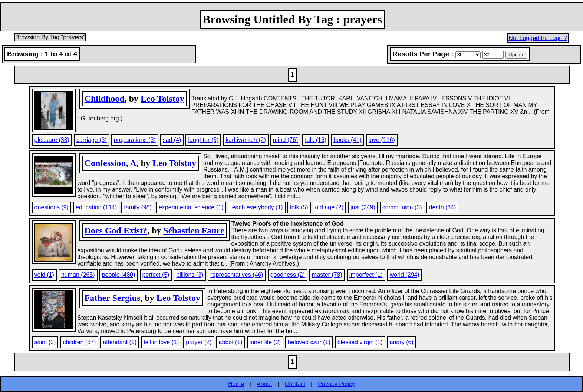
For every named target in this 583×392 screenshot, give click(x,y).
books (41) (348, 140)
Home (236, 384)
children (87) (79, 342)
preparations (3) (135, 140)
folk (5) (299, 207)
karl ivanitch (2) (246, 140)
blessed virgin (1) (360, 342)
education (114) (96, 207)
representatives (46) (237, 275)
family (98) (138, 207)
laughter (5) (203, 140)
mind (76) (286, 140)
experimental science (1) (191, 207)
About (264, 384)
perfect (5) (156, 275)
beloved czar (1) (309, 342)
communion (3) (402, 207)
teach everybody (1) (256, 207)
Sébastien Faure (194, 230)
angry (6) (402, 342)
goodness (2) (288, 275)
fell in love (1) (161, 342)
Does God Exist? (116, 230)
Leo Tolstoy (162, 99)
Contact (295, 384)
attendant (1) (120, 342)
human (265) (78, 275)
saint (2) (45, 342)
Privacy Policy (336, 384)
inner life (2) (265, 342)
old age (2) (330, 207)
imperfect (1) (366, 275)
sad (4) (172, 140)
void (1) (44, 275)
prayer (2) (199, 342)
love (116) (382, 140)
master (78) (327, 275)
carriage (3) (92, 140)
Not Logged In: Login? (538, 38)
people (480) (119, 275)
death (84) (442, 207)
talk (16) (316, 140)
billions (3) (190, 275)
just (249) (363, 207)
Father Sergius (113, 298)
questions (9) (52, 207)
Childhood (105, 99)
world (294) (405, 275)
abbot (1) (231, 342)
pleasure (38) (52, 140)
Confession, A (111, 163)
